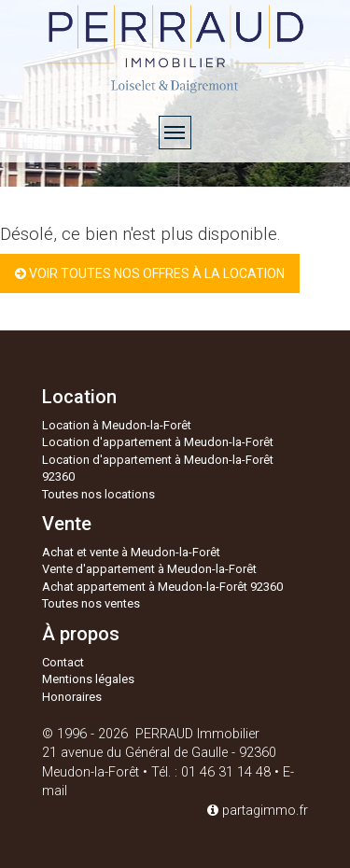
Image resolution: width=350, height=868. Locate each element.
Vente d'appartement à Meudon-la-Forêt (149, 569)
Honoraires (72, 697)
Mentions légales (88, 679)
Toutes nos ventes (91, 603)
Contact (63, 662)
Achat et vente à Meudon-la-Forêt (131, 552)
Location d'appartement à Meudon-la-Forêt (158, 442)
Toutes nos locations (98, 494)
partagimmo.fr (258, 811)
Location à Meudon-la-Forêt (117, 425)
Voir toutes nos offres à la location (150, 273)
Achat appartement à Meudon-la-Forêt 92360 (162, 587)
